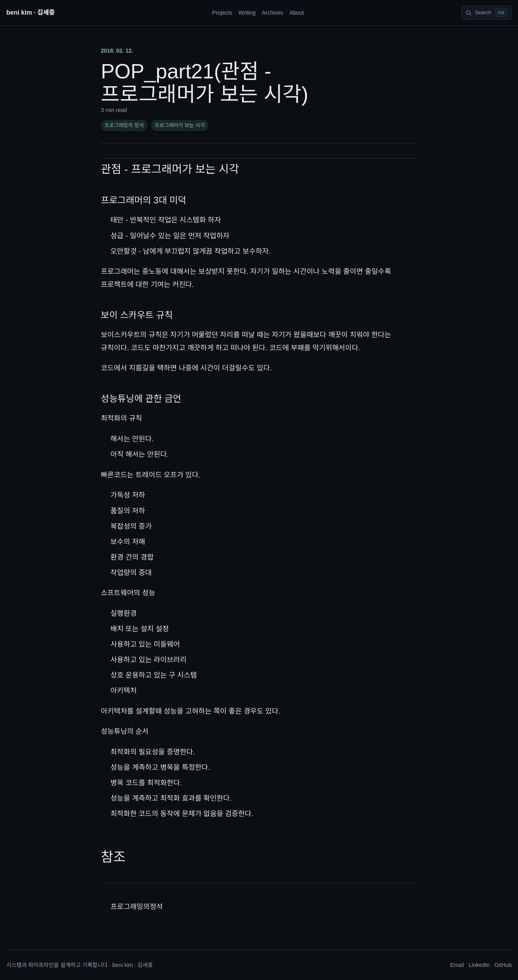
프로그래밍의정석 (136, 907)
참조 (113, 857)
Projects (222, 13)
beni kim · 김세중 (30, 12)
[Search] (486, 13)
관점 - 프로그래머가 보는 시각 (170, 169)
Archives (272, 13)
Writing (247, 13)
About (297, 13)
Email (457, 965)
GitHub (503, 965)
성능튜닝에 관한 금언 (141, 399)
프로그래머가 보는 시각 (180, 125)
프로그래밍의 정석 (124, 125)
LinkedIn (479, 965)
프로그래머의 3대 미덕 (144, 200)
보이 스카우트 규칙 (137, 315)
